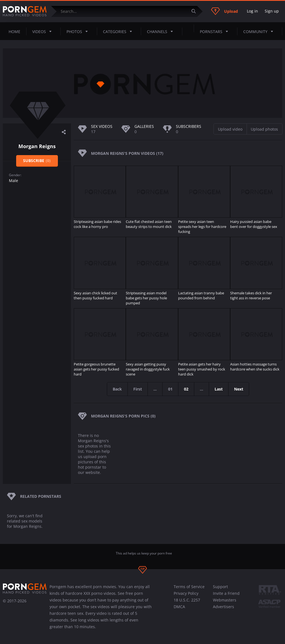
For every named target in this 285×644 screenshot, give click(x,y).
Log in (252, 11)
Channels (162, 31)
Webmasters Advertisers (225, 603)
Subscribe (37, 161)
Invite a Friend (226, 593)
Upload (224, 11)
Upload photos (264, 129)
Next (239, 389)
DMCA (179, 607)
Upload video (230, 129)
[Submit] (196, 11)
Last (219, 389)
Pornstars (216, 31)
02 (186, 389)
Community (260, 31)
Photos (79, 31)
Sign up (272, 11)
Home (14, 32)
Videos (44, 31)
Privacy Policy (186, 593)
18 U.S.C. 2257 (187, 600)
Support (220, 587)
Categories (119, 31)
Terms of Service (189, 587)
